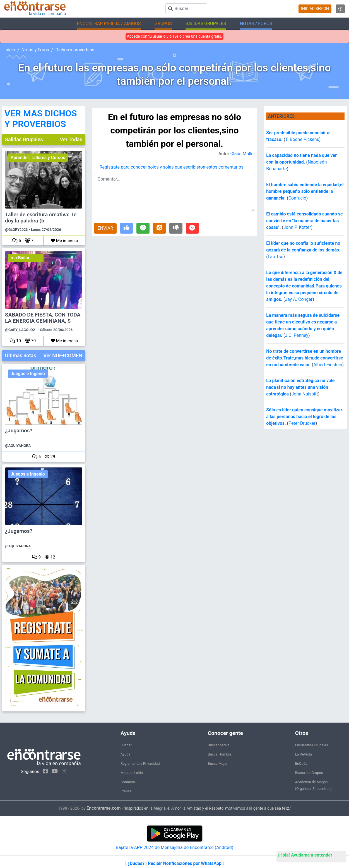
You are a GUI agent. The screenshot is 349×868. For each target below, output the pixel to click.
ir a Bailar (20, 258)
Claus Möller (243, 154)
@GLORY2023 (16, 230)
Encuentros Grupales (312, 745)
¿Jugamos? (19, 431)
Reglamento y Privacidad (140, 763)
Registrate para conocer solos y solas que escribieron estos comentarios (172, 167)
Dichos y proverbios (75, 50)
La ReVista (304, 754)
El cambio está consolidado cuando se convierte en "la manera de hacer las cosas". (304, 221)
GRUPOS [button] (163, 24)
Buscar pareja (219, 745)
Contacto (128, 782)
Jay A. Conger (299, 299)
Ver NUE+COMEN (63, 355)
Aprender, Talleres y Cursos (38, 158)
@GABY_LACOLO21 (21, 330)
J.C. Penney (297, 335)
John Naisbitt (305, 394)
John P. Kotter (297, 227)
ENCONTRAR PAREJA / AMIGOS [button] (109, 24)
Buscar (126, 745)
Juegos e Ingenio (28, 374)
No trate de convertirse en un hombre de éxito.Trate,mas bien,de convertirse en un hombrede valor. (305, 358)
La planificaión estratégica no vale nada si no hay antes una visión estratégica (300, 387)
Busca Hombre (220, 754)
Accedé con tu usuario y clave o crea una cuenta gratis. (174, 36)
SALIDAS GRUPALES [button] (206, 24)
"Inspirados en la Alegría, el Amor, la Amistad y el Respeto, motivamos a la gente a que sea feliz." (207, 808)
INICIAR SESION (315, 9)
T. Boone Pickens (302, 139)
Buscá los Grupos (309, 773)
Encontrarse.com (104, 808)
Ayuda (125, 754)
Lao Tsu (276, 257)
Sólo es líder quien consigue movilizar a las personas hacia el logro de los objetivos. (304, 417)
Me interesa (64, 241)
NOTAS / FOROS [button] (256, 24)
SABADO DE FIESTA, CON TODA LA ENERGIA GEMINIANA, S (43, 318)
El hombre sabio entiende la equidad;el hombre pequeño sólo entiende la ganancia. (305, 191)
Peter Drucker (302, 423)
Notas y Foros (35, 50)
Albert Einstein (328, 365)
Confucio (297, 198)
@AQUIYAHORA (18, 446)
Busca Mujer (218, 763)
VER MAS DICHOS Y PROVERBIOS (41, 119)
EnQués (301, 763)
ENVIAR (105, 228)
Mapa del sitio (132, 773)
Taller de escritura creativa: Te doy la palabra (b (41, 218)
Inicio (10, 50)
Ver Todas (71, 139)
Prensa (126, 791)
